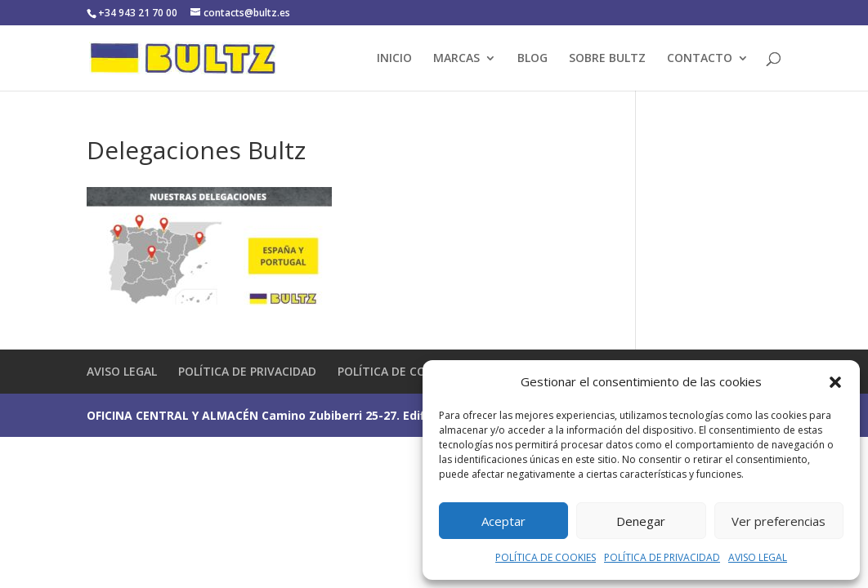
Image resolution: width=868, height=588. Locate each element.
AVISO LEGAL (758, 557)
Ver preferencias (779, 521)
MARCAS (456, 59)
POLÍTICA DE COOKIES (546, 557)
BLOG (532, 59)
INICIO (394, 59)
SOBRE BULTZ (607, 59)
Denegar (641, 521)
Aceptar (503, 521)
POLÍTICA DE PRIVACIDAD (662, 557)
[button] (835, 382)
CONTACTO (700, 59)
